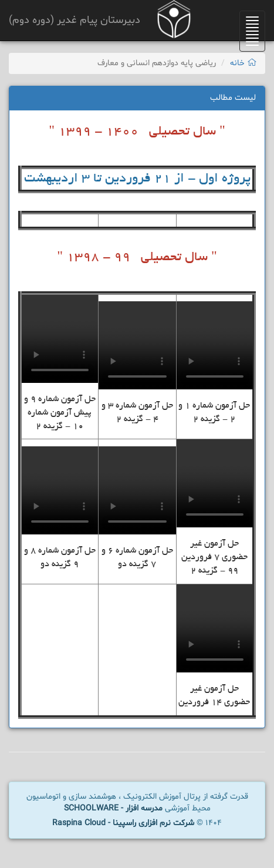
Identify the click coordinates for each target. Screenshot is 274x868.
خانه (243, 63)
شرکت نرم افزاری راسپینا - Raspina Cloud (123, 823)
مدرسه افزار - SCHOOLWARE (113, 808)
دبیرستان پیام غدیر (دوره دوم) (75, 20)
